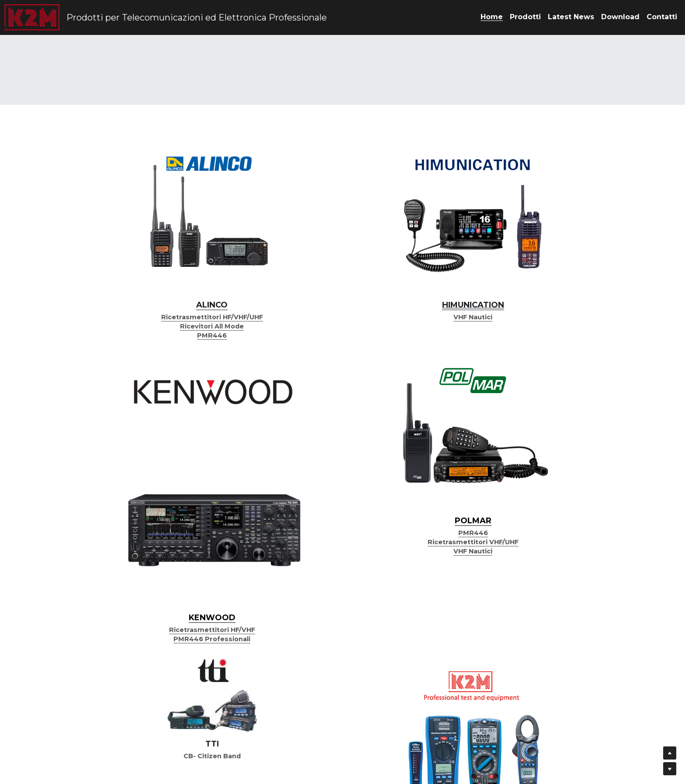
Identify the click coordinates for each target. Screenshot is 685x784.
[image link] (126, 177)
